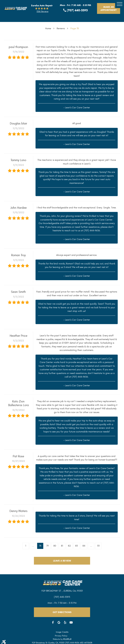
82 (69, 546)
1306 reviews (42, 11)
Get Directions (62, 612)
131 (98, 546)
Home (48, 28)
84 (84, 546)
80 (55, 546)
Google (59, 623)
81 (62, 546)
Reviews (61, 28)
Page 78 (75, 28)
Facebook (53, 623)
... (33, 546)
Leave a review (62, 561)
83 (77, 546)
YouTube (71, 623)
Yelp (65, 623)
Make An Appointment (108, 8)
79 (48, 546)
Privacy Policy (61, 636)
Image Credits (62, 632)
